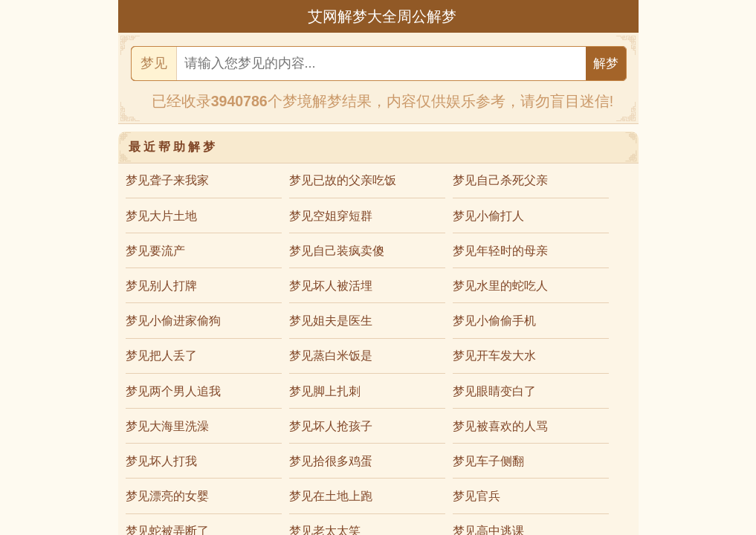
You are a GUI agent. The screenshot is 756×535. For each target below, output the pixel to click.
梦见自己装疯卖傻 (337, 251)
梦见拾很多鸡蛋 (331, 461)
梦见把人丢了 (161, 356)
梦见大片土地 (161, 216)
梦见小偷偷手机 (494, 321)
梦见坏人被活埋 (331, 286)
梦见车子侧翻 (488, 461)
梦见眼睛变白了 (494, 391)
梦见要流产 (155, 251)
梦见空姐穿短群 (331, 216)
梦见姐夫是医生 (331, 321)
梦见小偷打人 (488, 216)
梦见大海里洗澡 (167, 426)
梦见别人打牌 (161, 286)
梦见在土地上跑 (331, 496)
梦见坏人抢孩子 (331, 426)
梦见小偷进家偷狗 (173, 321)
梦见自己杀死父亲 (500, 180)
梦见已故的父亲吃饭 (343, 180)
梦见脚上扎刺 (325, 391)
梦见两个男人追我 (173, 391)
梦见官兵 (476, 496)
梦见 (154, 63)
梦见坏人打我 (161, 461)
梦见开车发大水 (494, 356)
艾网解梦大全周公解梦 (382, 16)
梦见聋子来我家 (167, 180)
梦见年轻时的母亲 (500, 251)
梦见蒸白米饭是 (331, 356)
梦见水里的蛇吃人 (500, 286)
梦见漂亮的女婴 (167, 496)
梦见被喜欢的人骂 (500, 426)
